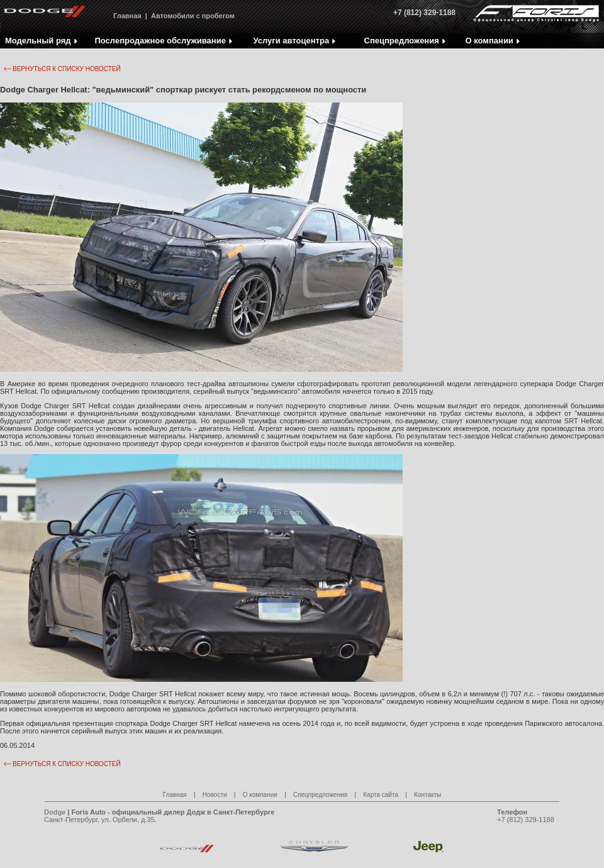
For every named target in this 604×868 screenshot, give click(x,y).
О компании (260, 795)
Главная (127, 16)
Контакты (428, 795)
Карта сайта (381, 795)
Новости (215, 795)
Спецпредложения (320, 795)
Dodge (55, 812)
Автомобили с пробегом (193, 16)
